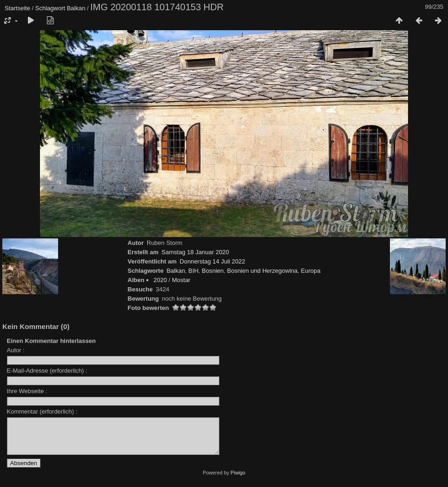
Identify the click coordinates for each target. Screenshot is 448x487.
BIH (193, 271)
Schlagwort (50, 8)
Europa (311, 271)
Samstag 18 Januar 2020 (195, 252)
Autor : (16, 350)
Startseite (17, 8)
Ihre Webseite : (27, 391)
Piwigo (238, 480)
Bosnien (213, 271)
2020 (160, 280)
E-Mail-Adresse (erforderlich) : (47, 371)
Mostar (181, 280)
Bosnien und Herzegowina (262, 271)
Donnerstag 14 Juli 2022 (213, 261)
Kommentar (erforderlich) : (42, 411)
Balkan (76, 8)
